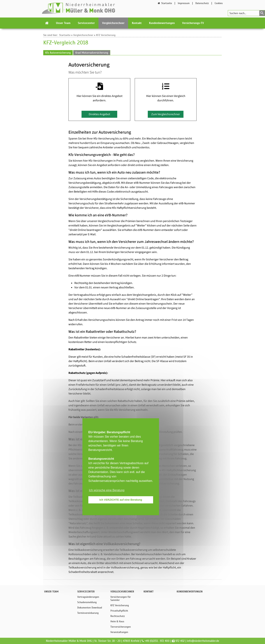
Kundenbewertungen (162, 23)
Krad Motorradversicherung (92, 53)
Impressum (184, 3)
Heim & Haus (117, 621)
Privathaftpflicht (119, 611)
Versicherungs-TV (193, 23)
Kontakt (137, 23)
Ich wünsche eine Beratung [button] (107, 490)
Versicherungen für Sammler (121, 598)
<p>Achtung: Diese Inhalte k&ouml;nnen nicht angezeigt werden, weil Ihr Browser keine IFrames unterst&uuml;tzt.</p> (132, 315)
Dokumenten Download (90, 608)
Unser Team (63, 23)
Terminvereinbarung (88, 613)
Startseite (165, 3)
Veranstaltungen (119, 632)
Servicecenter (86, 23)
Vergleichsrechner (113, 23)
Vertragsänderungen (88, 597)
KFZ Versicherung (106, 35)
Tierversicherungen (121, 627)
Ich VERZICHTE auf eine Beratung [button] (121, 500)
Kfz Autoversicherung (58, 53)
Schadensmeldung (87, 602)
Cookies (219, 3)
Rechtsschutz (118, 616)
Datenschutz (202, 3)
